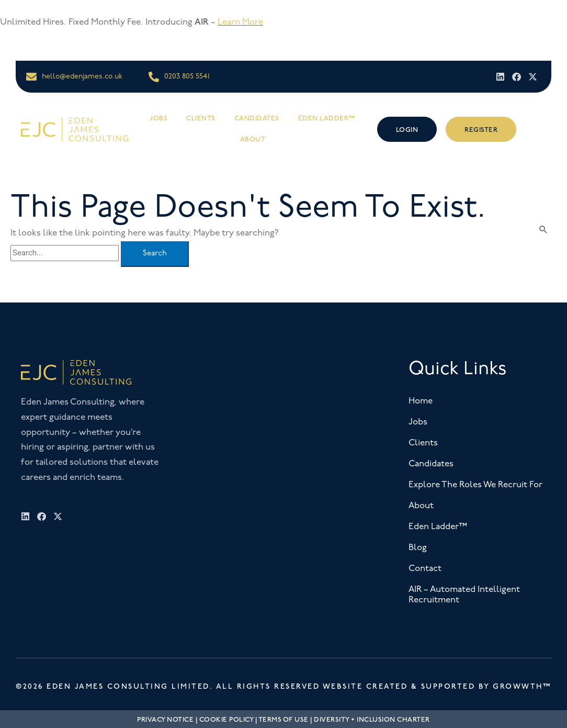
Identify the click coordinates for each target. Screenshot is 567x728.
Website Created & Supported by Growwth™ (437, 686)
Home (421, 401)
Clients (201, 118)
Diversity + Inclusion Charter (372, 720)
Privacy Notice (165, 720)
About (253, 139)
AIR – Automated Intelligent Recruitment (464, 595)
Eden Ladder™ (327, 118)
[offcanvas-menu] (539, 129)
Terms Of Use (283, 720)
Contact (425, 569)
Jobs (158, 118)
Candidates (257, 118)
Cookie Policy (226, 720)
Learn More (240, 22)
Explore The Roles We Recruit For (475, 485)
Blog (418, 548)
